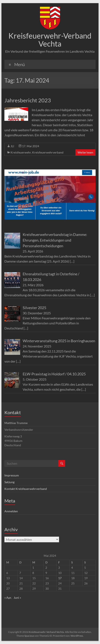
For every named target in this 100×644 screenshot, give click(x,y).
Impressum (12, 475)
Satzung (9, 482)
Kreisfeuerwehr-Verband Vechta (50, 40)
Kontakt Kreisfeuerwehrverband (26, 489)
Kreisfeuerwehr (21, 152)
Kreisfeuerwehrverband (48, 152)
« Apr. (8, 598)
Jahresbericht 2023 (28, 100)
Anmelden (11, 511)
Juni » (17, 598)
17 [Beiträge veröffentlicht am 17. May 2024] (60, 578)
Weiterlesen (85, 152)
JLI (12, 146)
